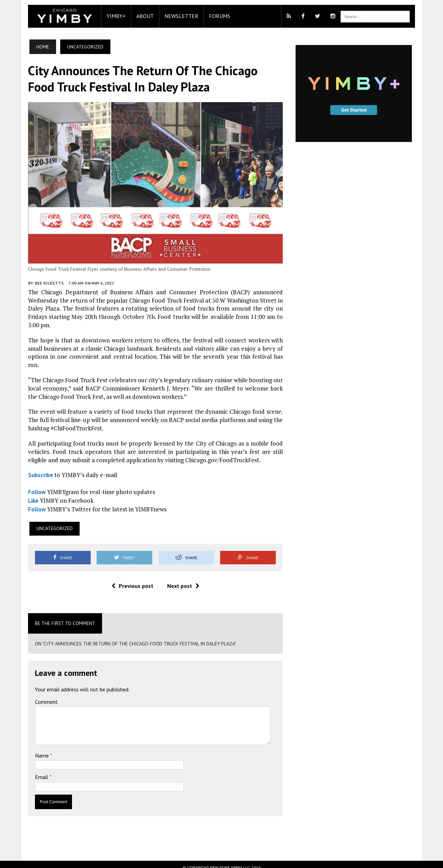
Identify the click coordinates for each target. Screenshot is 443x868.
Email (31, 771)
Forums (209, 16)
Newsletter (171, 16)
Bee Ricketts (39, 293)
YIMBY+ (105, 16)
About (134, 16)
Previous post (129, 580)
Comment (36, 696)
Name (32, 749)
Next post (179, 580)
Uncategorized (44, 522)
